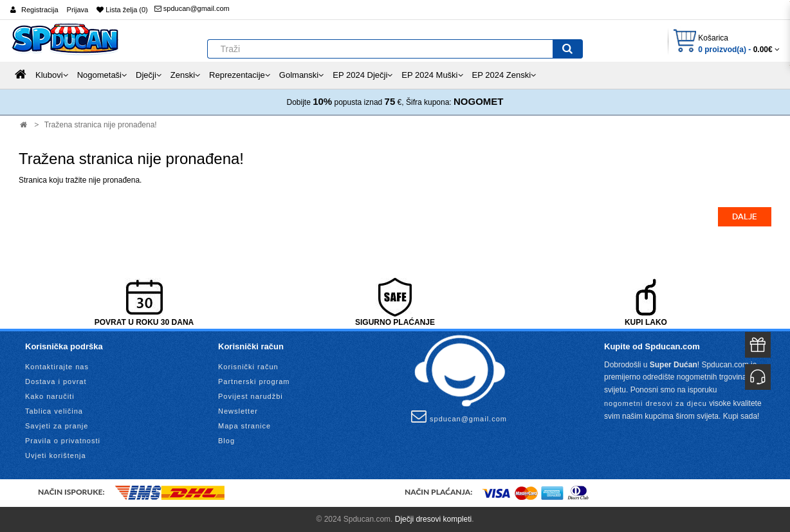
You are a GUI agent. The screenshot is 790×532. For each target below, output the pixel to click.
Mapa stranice (244, 426)
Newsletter (238, 411)
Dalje (745, 217)
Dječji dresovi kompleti (433, 519)
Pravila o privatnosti (63, 441)
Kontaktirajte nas (57, 367)
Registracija (40, 10)
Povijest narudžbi (251, 396)
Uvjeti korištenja (56, 455)
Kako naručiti (50, 396)
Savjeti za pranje (57, 426)
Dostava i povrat (56, 381)
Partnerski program (254, 381)
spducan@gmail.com (192, 8)
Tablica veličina (54, 411)
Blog (226, 441)
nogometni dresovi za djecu (656, 403)
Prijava (78, 10)
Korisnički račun (248, 367)
